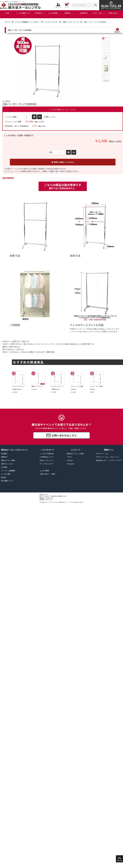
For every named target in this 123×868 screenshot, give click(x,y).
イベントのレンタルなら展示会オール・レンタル (60, 502)
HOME (7, 13)
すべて (7, 22)
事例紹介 (68, 13)
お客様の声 (84, 13)
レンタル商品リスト (23, 13)
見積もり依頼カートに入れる (63, 162)
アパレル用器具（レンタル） (27, 22)
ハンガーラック (51, 22)
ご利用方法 (38, 13)
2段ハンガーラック (71, 22)
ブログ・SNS (97, 13)
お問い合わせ (113, 13)
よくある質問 (53, 13)
